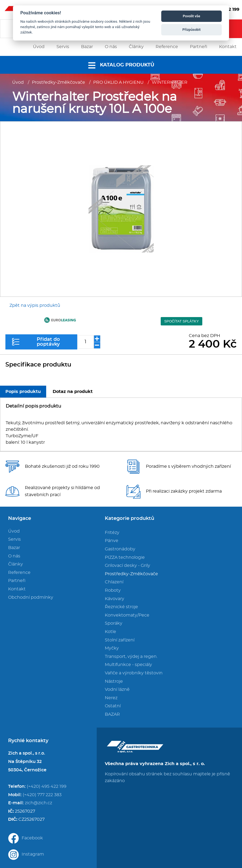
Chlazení (114, 582)
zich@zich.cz (38, 803)
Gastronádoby (120, 549)
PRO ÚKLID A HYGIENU (118, 82)
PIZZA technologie (125, 557)
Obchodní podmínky (31, 597)
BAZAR (112, 714)
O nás (14, 556)
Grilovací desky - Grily (127, 566)
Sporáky (114, 623)
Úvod (18, 82)
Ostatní (113, 706)
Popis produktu (23, 392)
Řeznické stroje (121, 607)
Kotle (110, 632)
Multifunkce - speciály (128, 665)
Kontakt (17, 589)
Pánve (112, 541)
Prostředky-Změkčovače (58, 82)
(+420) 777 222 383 (42, 795)
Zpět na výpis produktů (35, 305)
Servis (14, 539)
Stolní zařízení (120, 640)
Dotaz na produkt (73, 392)
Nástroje (114, 681)
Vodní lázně (117, 689)
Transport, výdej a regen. (131, 657)
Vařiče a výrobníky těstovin (134, 673)
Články (16, 564)
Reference (19, 573)
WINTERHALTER (170, 82)
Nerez (111, 698)
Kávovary (115, 599)
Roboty (113, 590)
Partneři (17, 581)
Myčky (112, 648)
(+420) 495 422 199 (47, 786)
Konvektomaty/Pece (127, 615)
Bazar (14, 548)
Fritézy (112, 533)
